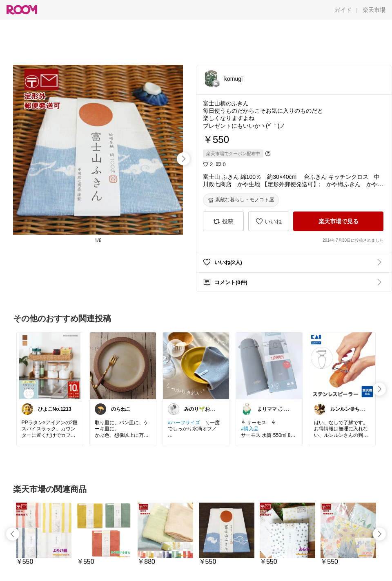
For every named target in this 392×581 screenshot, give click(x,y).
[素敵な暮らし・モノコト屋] (241, 200)
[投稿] (223, 221)
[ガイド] (343, 10)
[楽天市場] (374, 10)
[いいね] (269, 221)
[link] (50, 365)
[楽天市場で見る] (338, 221)
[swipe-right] (183, 159)
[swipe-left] (13, 534)
